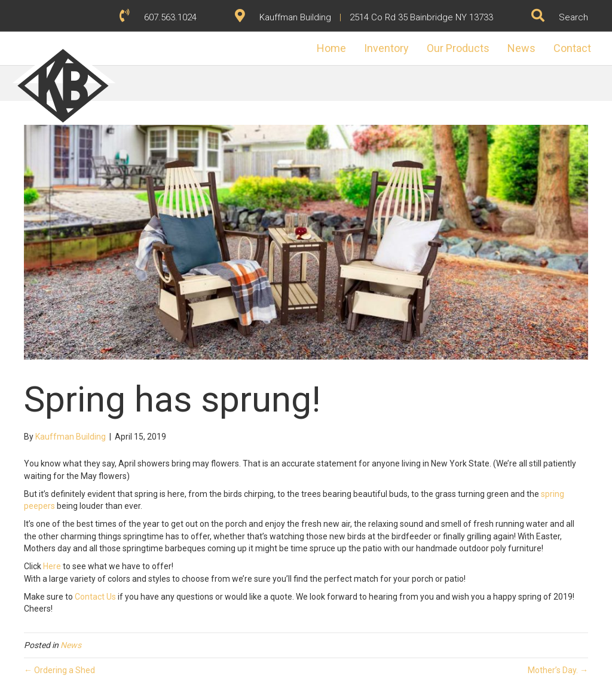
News (510, 66)
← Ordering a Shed (59, 670)
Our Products (446, 66)
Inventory (374, 66)
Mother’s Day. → (558, 670)
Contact (560, 66)
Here (52, 566)
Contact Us (95, 597)
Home (319, 66)
